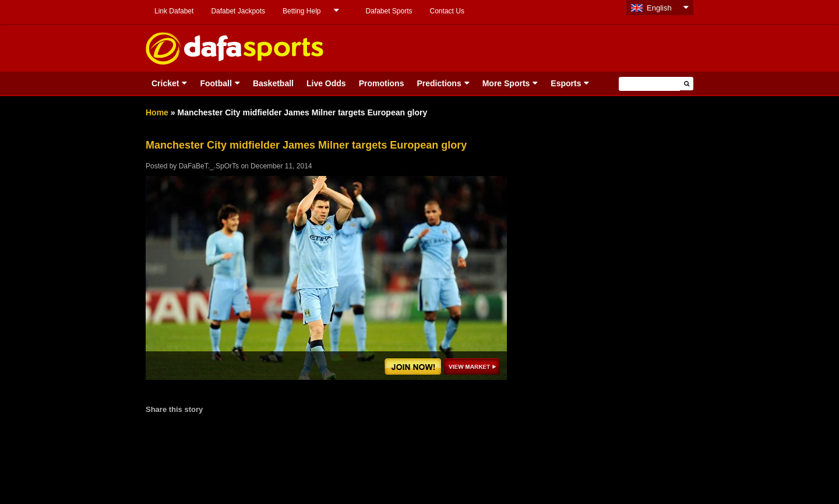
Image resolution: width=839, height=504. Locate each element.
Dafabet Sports (389, 11)
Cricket (165, 83)
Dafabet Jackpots (238, 11)
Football (216, 83)
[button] (687, 84)
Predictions (439, 83)
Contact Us (447, 11)
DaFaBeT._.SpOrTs (209, 166)
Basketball (273, 83)
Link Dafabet (174, 11)
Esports (566, 83)
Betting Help (302, 11)
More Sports (506, 83)
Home (157, 112)
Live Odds (326, 83)
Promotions (382, 83)
